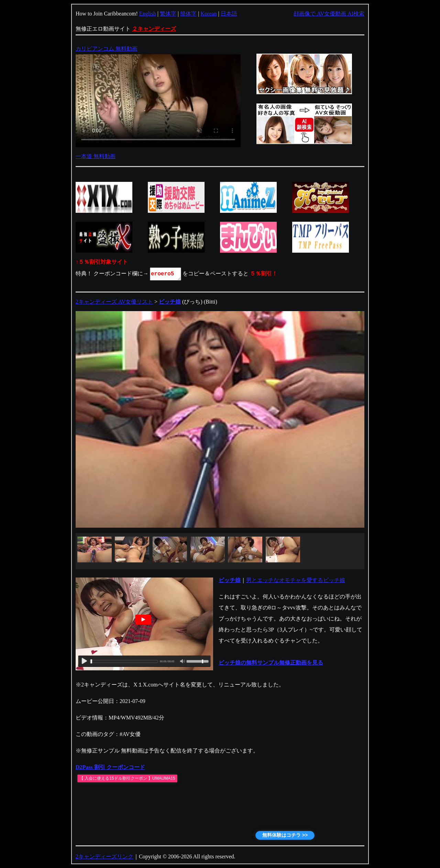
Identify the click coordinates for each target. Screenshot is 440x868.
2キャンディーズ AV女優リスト (114, 302)
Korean (208, 14)
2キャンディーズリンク (104, 856)
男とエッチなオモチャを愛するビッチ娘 (296, 580)
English (148, 14)
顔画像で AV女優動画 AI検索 (329, 14)
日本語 (229, 14)
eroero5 (166, 274)
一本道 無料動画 (96, 156)
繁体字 (168, 14)
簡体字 (188, 14)
